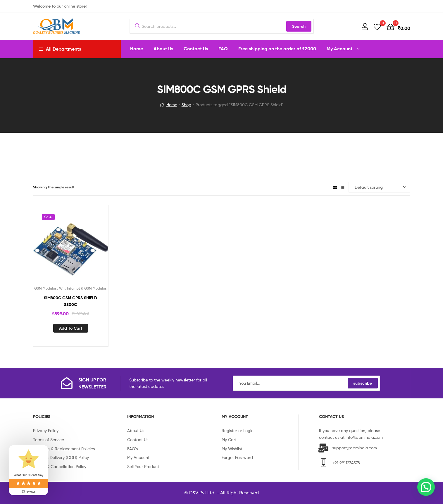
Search (299, 26)
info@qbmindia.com (364, 437)
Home (172, 105)
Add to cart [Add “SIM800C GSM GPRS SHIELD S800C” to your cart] (71, 328)
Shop (186, 105)
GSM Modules (45, 288)
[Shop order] (379, 187)
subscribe (363, 383)
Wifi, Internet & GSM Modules (83, 288)
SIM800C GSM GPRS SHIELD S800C (70, 301)
